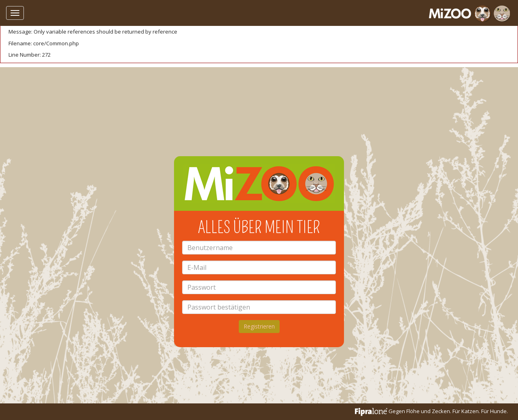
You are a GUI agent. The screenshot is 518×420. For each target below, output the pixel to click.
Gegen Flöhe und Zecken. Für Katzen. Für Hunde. (431, 411)
